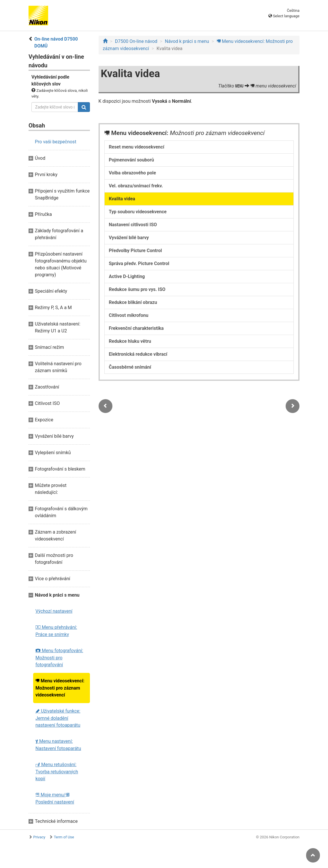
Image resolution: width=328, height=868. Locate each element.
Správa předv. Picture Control (139, 263)
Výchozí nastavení (54, 611)
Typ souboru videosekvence (138, 212)
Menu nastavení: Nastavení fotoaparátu (58, 745)
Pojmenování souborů (132, 160)
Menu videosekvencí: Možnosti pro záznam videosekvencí (60, 688)
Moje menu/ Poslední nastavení (55, 798)
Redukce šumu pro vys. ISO (137, 289)
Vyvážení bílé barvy (129, 238)
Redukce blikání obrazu (133, 302)
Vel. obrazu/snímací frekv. (136, 186)
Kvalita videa (122, 199)
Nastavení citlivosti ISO (133, 225)
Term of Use (64, 837)
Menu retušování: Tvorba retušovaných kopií (57, 772)
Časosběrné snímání (130, 367)
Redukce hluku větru (130, 341)
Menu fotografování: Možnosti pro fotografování (59, 658)
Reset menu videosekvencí (137, 147)
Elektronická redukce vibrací (138, 354)
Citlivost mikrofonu (129, 315)
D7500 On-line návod (136, 41)
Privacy (39, 837)
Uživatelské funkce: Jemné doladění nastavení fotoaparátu (58, 718)
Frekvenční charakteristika (136, 328)
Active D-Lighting (127, 276)
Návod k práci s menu (187, 41)
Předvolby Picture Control (135, 251)
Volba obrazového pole (133, 173)
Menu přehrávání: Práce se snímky (56, 631)
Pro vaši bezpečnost (56, 142)
